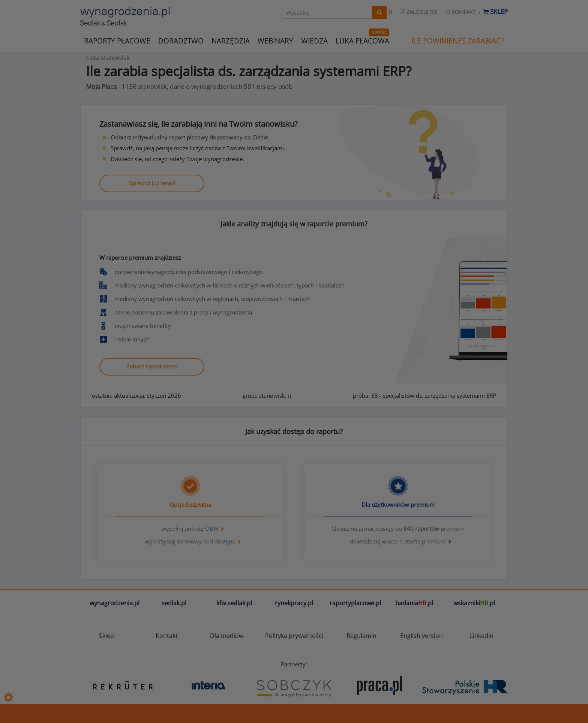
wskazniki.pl (474, 603)
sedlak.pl (174, 603)
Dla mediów (227, 636)
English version (421, 636)
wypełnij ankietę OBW (190, 528)
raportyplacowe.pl (355, 603)
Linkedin (482, 636)
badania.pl (414, 603)
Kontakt (460, 12)
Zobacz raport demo (152, 366)
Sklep (495, 11)
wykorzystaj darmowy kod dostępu (190, 541)
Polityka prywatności (294, 636)
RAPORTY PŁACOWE (117, 40)
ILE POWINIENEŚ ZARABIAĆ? (457, 41)
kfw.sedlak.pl (234, 603)
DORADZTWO (181, 41)
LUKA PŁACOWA (362, 41)
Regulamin (361, 636)
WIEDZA (314, 41)
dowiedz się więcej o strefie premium (398, 541)
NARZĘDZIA (231, 40)
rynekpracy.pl (294, 603)
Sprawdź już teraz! (152, 183)
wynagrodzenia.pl (115, 603)
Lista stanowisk (108, 58)
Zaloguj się (419, 12)
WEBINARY (275, 40)
